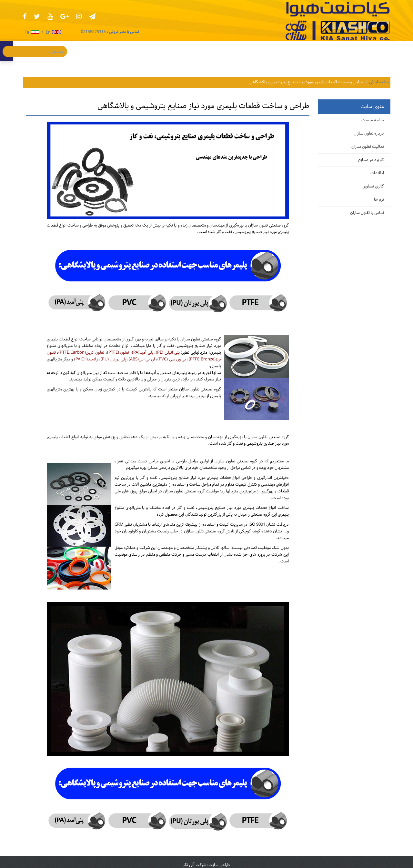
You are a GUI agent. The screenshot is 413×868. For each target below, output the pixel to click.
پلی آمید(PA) (143, 353)
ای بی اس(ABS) (142, 359)
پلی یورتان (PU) (113, 359)
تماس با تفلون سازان (367, 213)
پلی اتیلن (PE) (168, 353)
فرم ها (379, 200)
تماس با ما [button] (156, 51)
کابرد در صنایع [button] (317, 51)
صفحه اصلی (379, 82)
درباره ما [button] (188, 51)
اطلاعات (377, 173)
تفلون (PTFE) (118, 353)
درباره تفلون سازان (369, 133)
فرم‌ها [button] (215, 51)
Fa (32, 33)
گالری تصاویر (374, 186)
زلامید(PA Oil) (86, 359)
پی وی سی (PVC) (172, 359)
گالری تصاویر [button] (247, 51)
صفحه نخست (373, 120)
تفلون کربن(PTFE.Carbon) (81, 353)
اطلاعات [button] (281, 51)
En (53, 33)
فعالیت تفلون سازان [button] (364, 51)
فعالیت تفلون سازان (368, 147)
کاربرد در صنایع (371, 160)
